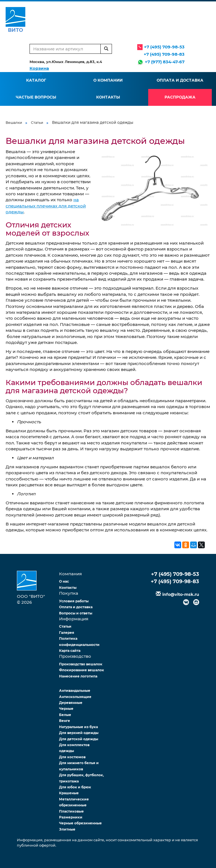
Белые (65, 715)
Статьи (37, 123)
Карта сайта (70, 651)
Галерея (67, 633)
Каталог (36, 80)
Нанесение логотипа (78, 676)
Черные (66, 709)
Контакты (108, 97)
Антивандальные (75, 691)
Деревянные (71, 703)
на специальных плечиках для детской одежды (46, 206)
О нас (64, 581)
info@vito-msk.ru (181, 594)
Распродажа (180, 97)
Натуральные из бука (78, 727)
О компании (108, 80)
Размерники (71, 817)
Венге (65, 721)
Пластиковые (71, 811)
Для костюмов (72, 757)
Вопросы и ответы (76, 613)
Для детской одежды (79, 739)
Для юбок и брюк (75, 787)
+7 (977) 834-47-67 (165, 62)
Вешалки (14, 123)
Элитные (67, 829)
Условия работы (74, 601)
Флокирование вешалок (82, 670)
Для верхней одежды (79, 733)
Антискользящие (75, 697)
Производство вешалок (81, 664)
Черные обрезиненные (80, 823)
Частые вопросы (36, 97)
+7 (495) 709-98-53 (164, 47)
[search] (106, 49)
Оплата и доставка (180, 80)
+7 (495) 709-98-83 (164, 54)
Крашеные (69, 793)
